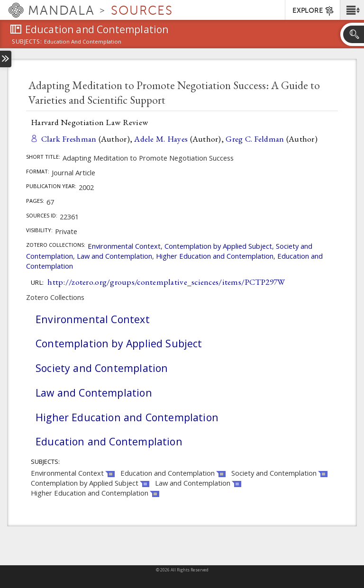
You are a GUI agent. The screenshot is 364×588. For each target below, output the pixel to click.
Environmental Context (124, 246)
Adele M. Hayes (161, 139)
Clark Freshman (69, 139)
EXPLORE (314, 11)
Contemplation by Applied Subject (218, 246)
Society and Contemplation (102, 368)
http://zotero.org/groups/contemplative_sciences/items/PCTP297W (166, 282)
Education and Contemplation (109, 441)
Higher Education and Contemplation (215, 256)
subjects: (27, 42)
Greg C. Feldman (255, 139)
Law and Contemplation (114, 256)
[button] (352, 10)
